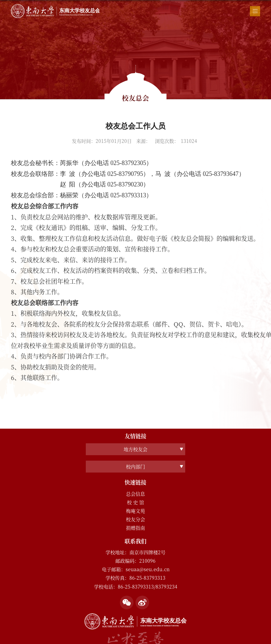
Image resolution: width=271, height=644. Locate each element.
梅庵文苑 (135, 511)
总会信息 (135, 494)
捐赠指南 (135, 528)
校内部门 (135, 466)
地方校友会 (135, 449)
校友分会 (135, 519)
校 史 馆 (135, 502)
